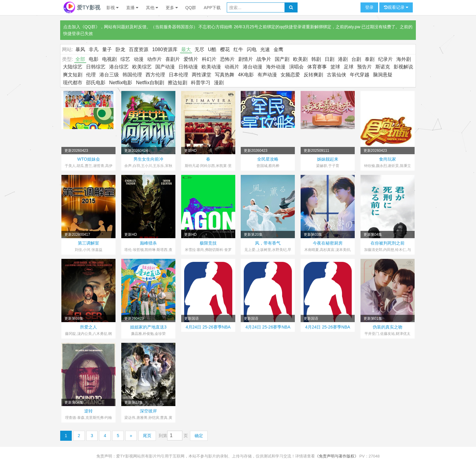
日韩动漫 (188, 67)
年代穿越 (360, 75)
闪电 (252, 49)
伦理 (91, 75)
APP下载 (212, 8)
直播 (132, 8)
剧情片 (246, 59)
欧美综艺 (142, 67)
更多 (172, 8)
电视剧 (109, 59)
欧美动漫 (211, 67)
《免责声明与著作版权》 (337, 456)
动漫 (139, 59)
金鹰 (278, 49)
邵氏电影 (96, 83)
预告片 (364, 67)
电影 (94, 59)
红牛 (238, 49)
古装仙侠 (336, 75)
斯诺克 (383, 67)
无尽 (199, 49)
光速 (265, 49)
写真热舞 (225, 75)
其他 (152, 8)
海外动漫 (276, 67)
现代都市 (73, 83)
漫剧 (219, 83)
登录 (369, 7)
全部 (80, 59)
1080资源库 (165, 49)
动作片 (154, 59)
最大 (186, 49)
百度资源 (139, 49)
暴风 (80, 49)
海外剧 (404, 59)
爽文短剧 (73, 75)
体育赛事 (317, 67)
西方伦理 (155, 75)
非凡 (94, 49)
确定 (199, 436)
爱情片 (191, 59)
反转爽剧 (313, 75)
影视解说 (403, 67)
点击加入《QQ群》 (81, 27)
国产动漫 (165, 67)
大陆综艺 (73, 67)
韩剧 (316, 59)
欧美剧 (300, 59)
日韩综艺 (96, 67)
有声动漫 (267, 75)
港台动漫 (253, 67)
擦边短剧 (178, 83)
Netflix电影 (121, 83)
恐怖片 (227, 59)
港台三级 (109, 75)
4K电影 (246, 75)
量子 (107, 49)
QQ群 (191, 8)
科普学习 (201, 83)
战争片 (264, 59)
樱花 (225, 49)
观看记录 (396, 7)
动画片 (232, 67)
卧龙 (120, 49)
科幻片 (209, 59)
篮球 (335, 67)
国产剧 (282, 59)
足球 (349, 67)
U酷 (212, 49)
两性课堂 (202, 75)
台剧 (356, 59)
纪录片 (385, 59)
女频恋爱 (290, 75)
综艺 (125, 59)
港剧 (343, 59)
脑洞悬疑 (383, 75)
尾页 (147, 436)
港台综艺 (119, 67)
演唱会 (296, 67)
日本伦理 (178, 75)
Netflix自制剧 (150, 83)
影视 (112, 8)
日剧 (329, 59)
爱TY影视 (82, 8)
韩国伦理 (132, 75)
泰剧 (370, 59)
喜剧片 (173, 59)
